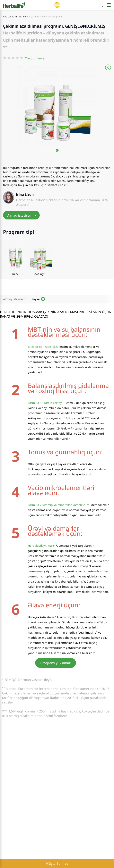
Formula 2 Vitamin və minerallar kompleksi (57, 505)
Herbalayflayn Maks (41, 546)
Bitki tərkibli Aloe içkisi (43, 347)
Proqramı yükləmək (56, 663)
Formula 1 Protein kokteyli (46, 403)
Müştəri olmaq (57, 863)
